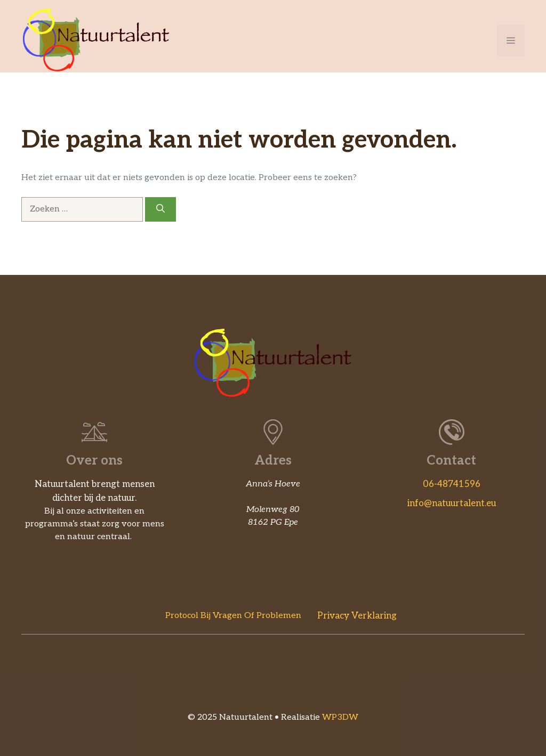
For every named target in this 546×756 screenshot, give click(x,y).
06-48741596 (452, 484)
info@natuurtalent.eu (452, 503)
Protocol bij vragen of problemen (233, 616)
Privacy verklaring (357, 616)
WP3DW (340, 717)
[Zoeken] (160, 209)
